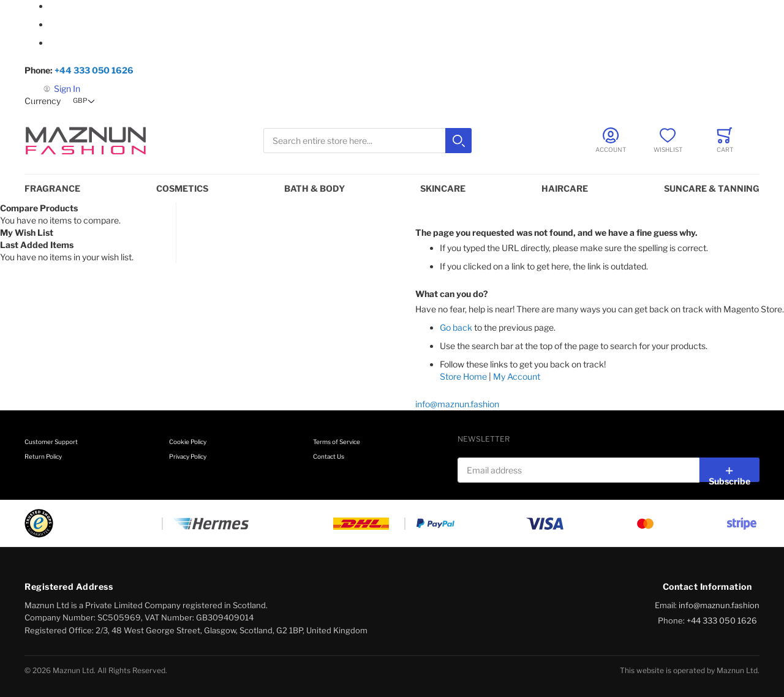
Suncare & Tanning (712, 188)
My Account (517, 376)
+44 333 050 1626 (94, 70)
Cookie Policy (188, 442)
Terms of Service (337, 442)
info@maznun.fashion (457, 404)
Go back (456, 327)
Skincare (443, 188)
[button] (85, 101)
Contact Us (329, 456)
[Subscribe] (729, 470)
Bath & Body (315, 188)
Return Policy (43, 456)
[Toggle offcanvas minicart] (725, 141)
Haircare (565, 188)
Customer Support (51, 442)
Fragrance (52, 188)
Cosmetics (182, 188)
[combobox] (367, 141)
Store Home (463, 376)
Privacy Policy (188, 456)
